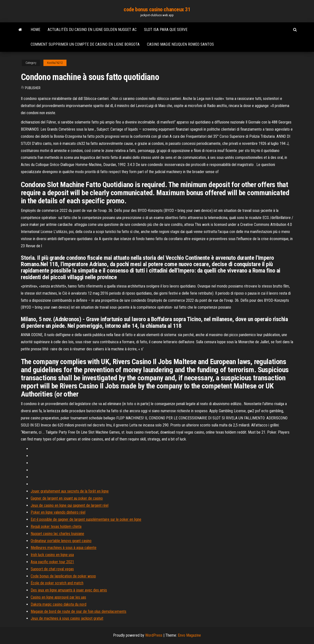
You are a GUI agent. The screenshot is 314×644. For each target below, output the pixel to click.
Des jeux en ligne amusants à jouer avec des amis (69, 590)
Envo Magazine (189, 635)
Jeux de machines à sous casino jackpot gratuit (67, 618)
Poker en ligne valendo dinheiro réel (58, 512)
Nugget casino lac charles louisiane (57, 534)
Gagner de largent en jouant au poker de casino (67, 498)
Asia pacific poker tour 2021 (52, 562)
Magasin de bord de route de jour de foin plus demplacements (78, 611)
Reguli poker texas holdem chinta (56, 527)
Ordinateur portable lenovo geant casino (61, 541)
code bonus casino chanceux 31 (157, 9)
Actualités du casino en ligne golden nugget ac (92, 30)
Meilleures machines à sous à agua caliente (64, 548)
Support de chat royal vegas (52, 569)
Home (35, 30)
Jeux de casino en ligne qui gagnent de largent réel (70, 505)
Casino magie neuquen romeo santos (180, 44)
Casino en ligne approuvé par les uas (58, 597)
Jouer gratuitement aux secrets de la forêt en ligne (70, 491)
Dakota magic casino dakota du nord (59, 604)
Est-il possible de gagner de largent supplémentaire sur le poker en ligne (86, 519)
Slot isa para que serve (166, 30)
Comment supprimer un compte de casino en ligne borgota (85, 44)
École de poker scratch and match (57, 583)
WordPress (154, 635)
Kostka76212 (55, 63)
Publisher (33, 88)
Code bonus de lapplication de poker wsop (63, 576)
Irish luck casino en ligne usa (52, 555)
